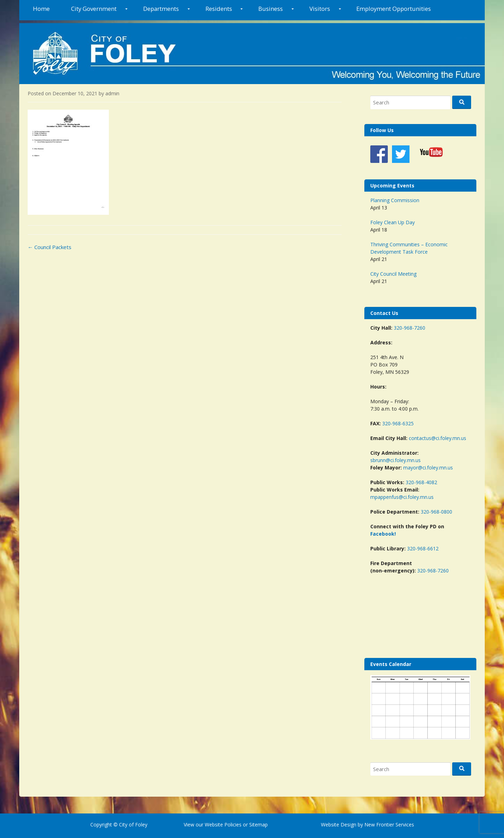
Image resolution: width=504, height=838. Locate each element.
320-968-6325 (398, 423)
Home (41, 9)
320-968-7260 (409, 328)
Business (271, 9)
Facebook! (383, 534)
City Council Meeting (393, 274)
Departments (161, 9)
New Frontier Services (389, 825)
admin (112, 93)
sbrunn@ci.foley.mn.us (395, 460)
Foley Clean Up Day (393, 222)
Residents (219, 9)
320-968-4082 (421, 482)
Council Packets (50, 247)
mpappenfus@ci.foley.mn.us (402, 497)
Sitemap (258, 825)
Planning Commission (395, 200)
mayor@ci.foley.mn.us (428, 468)
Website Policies (223, 825)
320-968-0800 (436, 512)
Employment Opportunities (394, 9)
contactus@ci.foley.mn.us (437, 438)
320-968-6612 (423, 548)
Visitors (320, 9)
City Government (94, 9)
